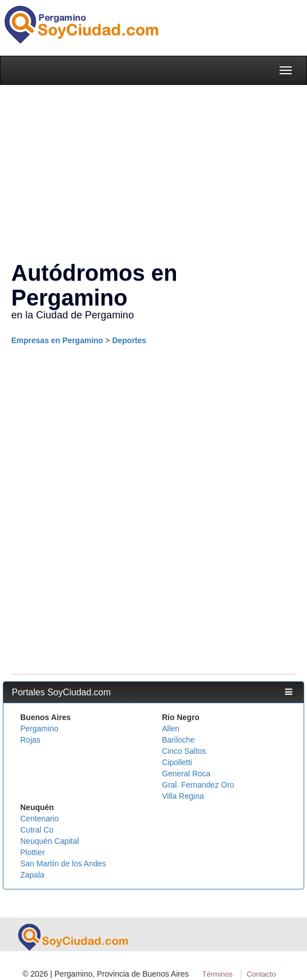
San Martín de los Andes (63, 864)
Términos (218, 974)
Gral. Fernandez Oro (198, 785)
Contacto (261, 974)
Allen (171, 729)
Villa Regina (183, 796)
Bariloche (178, 740)
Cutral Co (37, 830)
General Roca (186, 774)
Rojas (30, 740)
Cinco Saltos (184, 751)
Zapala (32, 875)
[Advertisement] (151, 432)
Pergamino (39, 729)
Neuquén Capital (49, 841)
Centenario (40, 819)
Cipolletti (177, 762)
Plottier (33, 852)
